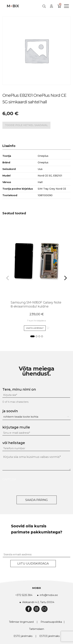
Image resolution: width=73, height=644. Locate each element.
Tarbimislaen (37, 629)
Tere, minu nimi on (19, 389)
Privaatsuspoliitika (51, 622)
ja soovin (10, 411)
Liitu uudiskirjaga (33, 563)
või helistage (14, 443)
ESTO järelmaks (23, 636)
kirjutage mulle (16, 427)
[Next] (65, 278)
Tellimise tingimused (21, 622)
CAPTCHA (9, 479)
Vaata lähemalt (35, 328)
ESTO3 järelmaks (49, 636)
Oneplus (43, 162)
